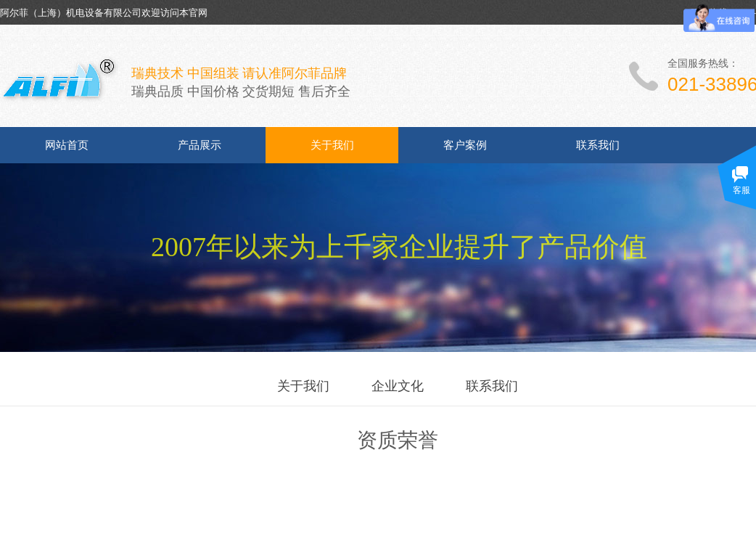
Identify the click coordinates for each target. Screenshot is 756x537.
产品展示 (200, 145)
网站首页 (67, 145)
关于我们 (332, 145)
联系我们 (598, 145)
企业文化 (398, 386)
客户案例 (465, 145)
